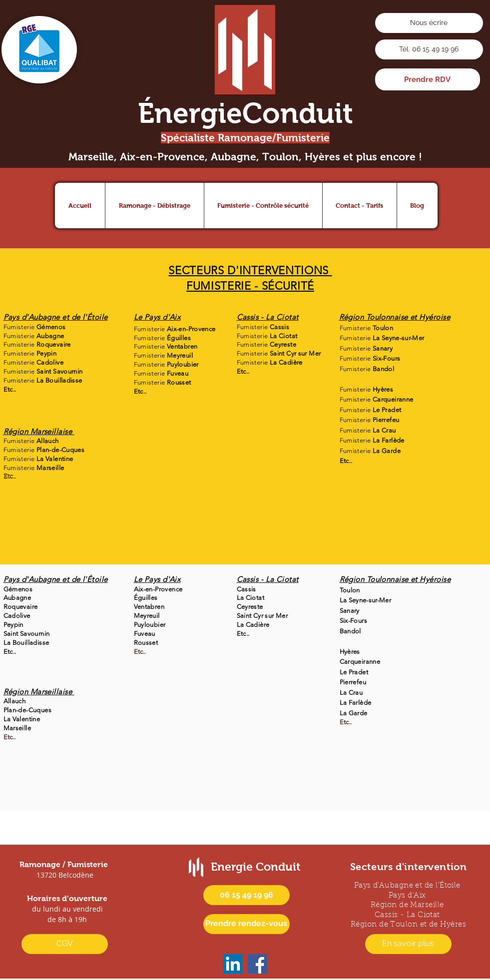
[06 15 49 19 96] (246, 895)
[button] (154, 206)
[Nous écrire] (429, 23)
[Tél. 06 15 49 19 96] (429, 49)
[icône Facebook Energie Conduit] (257, 964)
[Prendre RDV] (428, 79)
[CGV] (65, 944)
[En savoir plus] (408, 944)
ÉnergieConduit (245, 113)
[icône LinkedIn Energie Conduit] (233, 964)
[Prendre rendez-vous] (246, 924)
